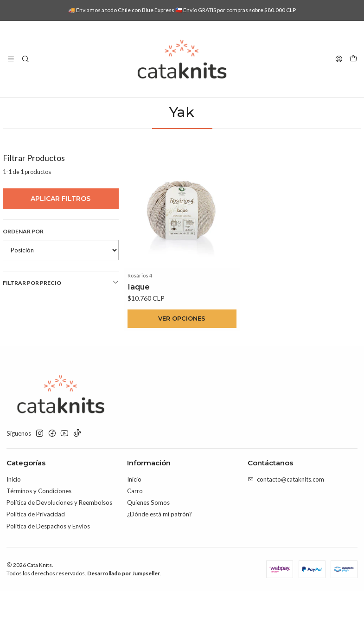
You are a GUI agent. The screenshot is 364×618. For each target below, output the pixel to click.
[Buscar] (25, 59)
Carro (135, 518)
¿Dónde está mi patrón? (160, 541)
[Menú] (11, 59)
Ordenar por (23, 258)
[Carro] (353, 59)
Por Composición (210, 107)
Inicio (118, 107)
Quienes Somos (148, 529)
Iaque (139, 313)
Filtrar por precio (61, 309)
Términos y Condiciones (39, 518)
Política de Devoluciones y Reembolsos (59, 529)
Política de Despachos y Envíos (48, 553)
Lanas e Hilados (156, 107)
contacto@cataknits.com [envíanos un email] (286, 506)
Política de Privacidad (36, 541)
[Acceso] (339, 59)
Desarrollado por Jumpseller (124, 600)
